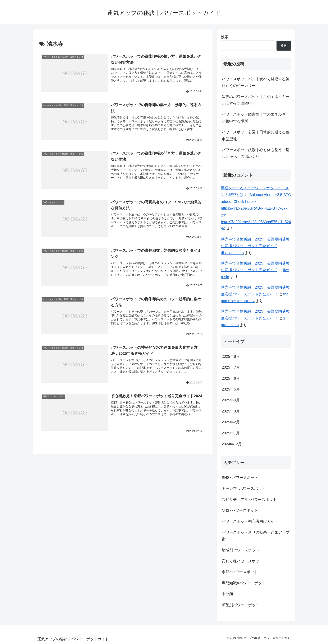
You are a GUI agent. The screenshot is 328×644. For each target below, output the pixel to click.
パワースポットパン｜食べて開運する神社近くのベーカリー (256, 82)
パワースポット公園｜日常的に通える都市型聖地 (256, 135)
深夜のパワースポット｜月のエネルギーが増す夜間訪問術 (256, 100)
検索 (225, 37)
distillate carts (232, 253)
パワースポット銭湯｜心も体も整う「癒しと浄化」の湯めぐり (256, 153)
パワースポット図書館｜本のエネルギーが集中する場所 (256, 118)
